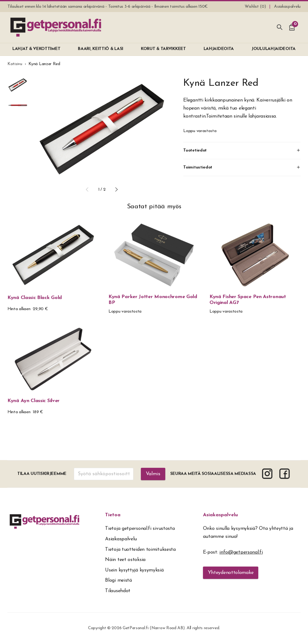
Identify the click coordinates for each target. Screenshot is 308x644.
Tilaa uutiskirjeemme (42, 474)
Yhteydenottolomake (231, 573)
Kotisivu (15, 64)
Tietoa (113, 515)
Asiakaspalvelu (220, 515)
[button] (87, 189)
